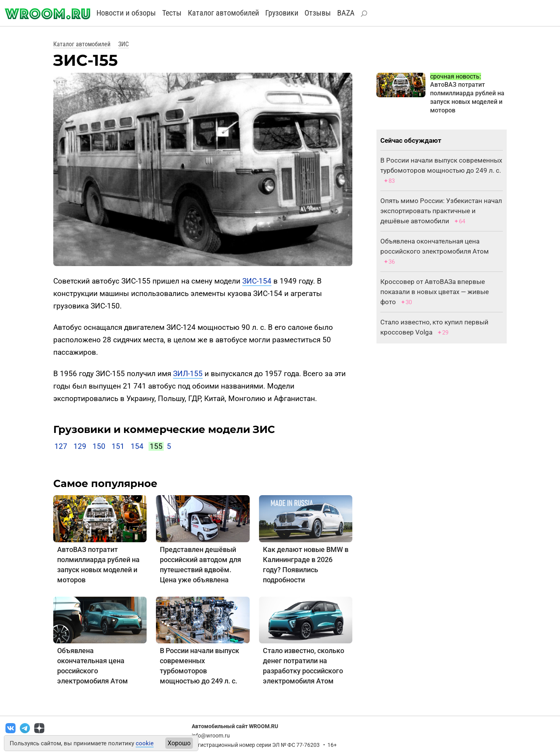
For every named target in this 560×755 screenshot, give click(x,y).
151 (118, 446)
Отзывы (318, 13)
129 (80, 446)
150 (99, 446)
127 (61, 446)
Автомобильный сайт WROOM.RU (235, 726)
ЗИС (123, 44)
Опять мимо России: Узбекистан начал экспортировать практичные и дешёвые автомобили (441, 211)
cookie (145, 743)
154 (137, 446)
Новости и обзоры (126, 13)
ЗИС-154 (257, 281)
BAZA (346, 13)
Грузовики (282, 13)
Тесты (172, 13)
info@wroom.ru (211, 736)
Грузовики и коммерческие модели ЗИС (164, 429)
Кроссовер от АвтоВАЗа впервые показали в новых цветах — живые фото (435, 292)
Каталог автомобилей (223, 13)
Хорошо (179, 743)
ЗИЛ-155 (188, 374)
